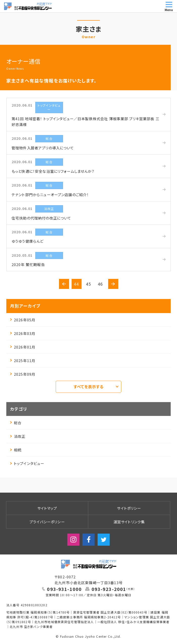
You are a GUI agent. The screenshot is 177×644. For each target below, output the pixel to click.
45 (88, 284)
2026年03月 (23, 333)
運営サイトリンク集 (129, 522)
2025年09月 (23, 374)
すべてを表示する (96, 387)
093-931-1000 (64, 589)
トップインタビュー (27, 463)
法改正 (18, 436)
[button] (64, 284)
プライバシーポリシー (47, 522)
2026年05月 (23, 320)
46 (100, 284)
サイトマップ (47, 508)
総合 (16, 423)
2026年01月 (23, 347)
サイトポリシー (129, 508)
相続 (16, 450)
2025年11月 (23, 360)
